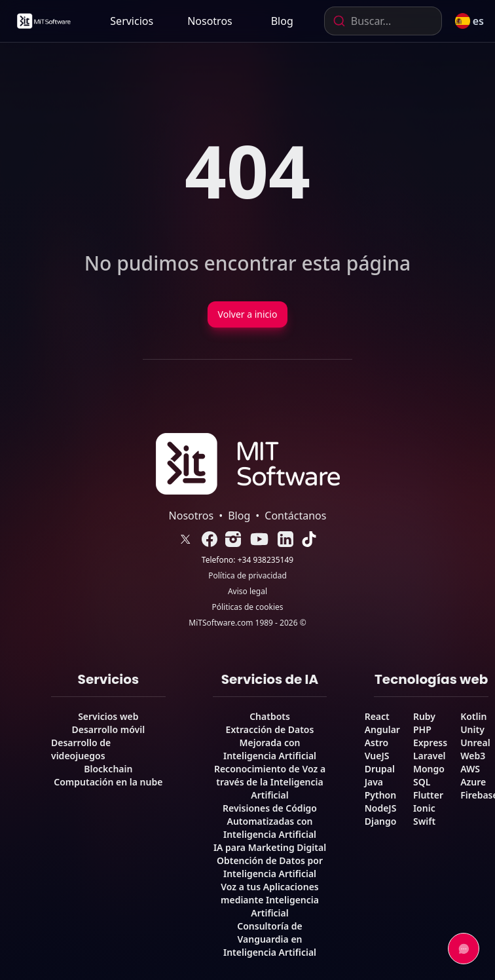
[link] (43, 21)
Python (380, 795)
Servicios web (108, 716)
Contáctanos (295, 516)
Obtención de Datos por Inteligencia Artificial (270, 867)
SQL (422, 782)
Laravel (430, 756)
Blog (282, 21)
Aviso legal (247, 592)
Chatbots (270, 716)
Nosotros (210, 21)
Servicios (132, 21)
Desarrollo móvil (109, 729)
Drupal (380, 769)
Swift (424, 821)
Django (381, 821)
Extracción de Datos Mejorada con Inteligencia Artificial (270, 743)
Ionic (424, 808)
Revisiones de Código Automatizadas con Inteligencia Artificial (270, 821)
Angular (382, 729)
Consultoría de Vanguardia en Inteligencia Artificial (270, 939)
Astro (376, 743)
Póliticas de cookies (247, 607)
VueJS (377, 756)
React (377, 716)
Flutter (428, 795)
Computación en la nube (108, 782)
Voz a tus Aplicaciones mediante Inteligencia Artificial (270, 900)
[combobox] (383, 21)
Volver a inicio (248, 314)
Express (430, 743)
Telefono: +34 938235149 (247, 560)
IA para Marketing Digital (270, 847)
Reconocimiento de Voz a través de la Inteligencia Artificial (270, 782)
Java (374, 782)
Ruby (424, 716)
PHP (422, 729)
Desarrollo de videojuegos (81, 749)
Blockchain (108, 769)
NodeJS (381, 808)
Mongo (429, 769)
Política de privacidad (247, 576)
